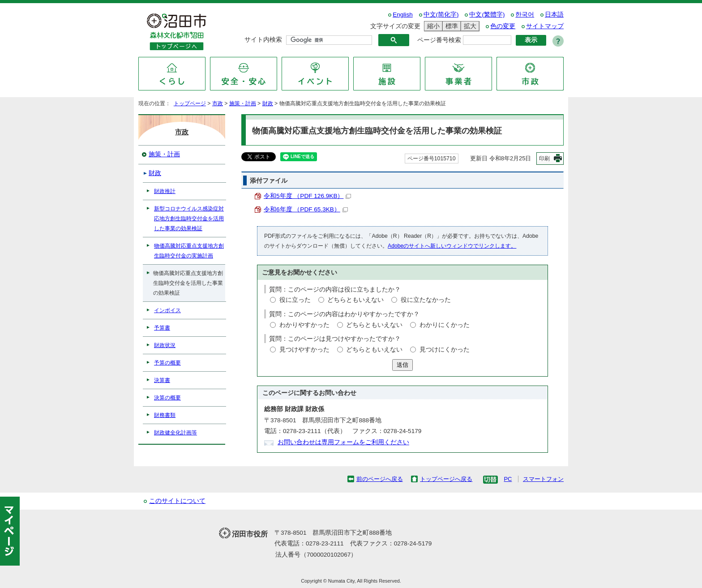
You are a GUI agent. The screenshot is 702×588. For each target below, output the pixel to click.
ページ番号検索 (439, 40)
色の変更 (503, 26)
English (403, 15)
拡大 (469, 26)
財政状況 (165, 345)
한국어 (525, 15)
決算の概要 (167, 398)
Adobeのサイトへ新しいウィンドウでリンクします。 (452, 246)
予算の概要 (167, 363)
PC (508, 479)
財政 (268, 103)
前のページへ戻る (380, 479)
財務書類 (165, 415)
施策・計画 (243, 103)
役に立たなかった (426, 300)
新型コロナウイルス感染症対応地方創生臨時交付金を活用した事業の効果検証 (189, 219)
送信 (402, 365)
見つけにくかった (445, 350)
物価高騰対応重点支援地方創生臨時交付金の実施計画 (189, 251)
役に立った (295, 300)
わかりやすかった (304, 325)
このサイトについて (177, 501)
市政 (218, 103)
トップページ (190, 103)
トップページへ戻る (446, 479)
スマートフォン (543, 479)
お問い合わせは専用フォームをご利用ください (343, 442)
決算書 (162, 380)
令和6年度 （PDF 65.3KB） (306, 209)
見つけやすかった (304, 350)
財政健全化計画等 (175, 433)
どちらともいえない (355, 300)
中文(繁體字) (487, 15)
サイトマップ (545, 26)
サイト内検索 (263, 40)
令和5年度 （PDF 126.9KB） (307, 196)
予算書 (162, 328)
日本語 (554, 15)
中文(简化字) (441, 15)
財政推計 (165, 191)
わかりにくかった (445, 325)
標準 (450, 26)
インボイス (167, 310)
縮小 (432, 26)
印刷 (544, 159)
